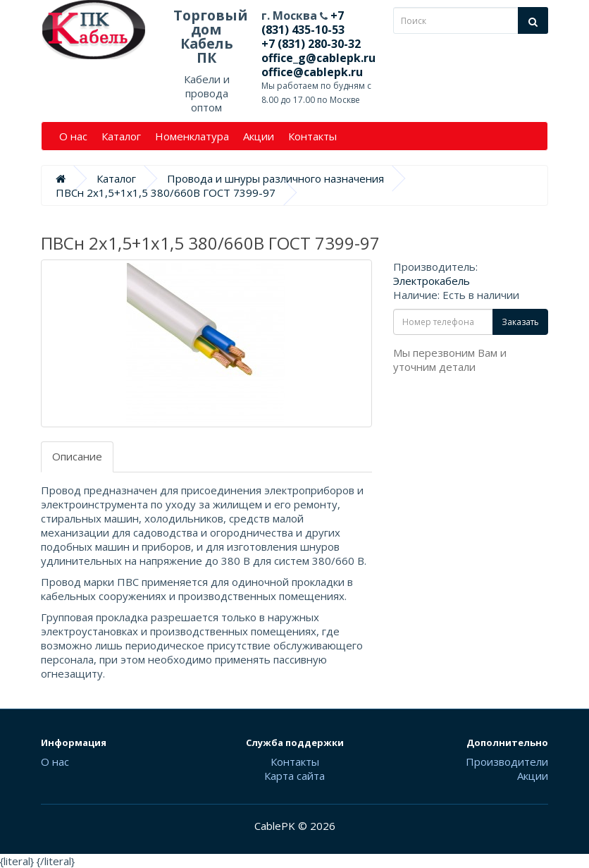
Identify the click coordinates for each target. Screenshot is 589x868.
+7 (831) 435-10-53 (303, 23)
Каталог (121, 136)
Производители (507, 762)
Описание (77, 456)
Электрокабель (432, 281)
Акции (259, 136)
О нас (73, 136)
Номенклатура (192, 136)
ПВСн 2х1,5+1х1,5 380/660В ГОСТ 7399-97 (166, 192)
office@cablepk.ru (312, 72)
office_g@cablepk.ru (318, 58)
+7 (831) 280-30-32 (311, 44)
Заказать (520, 322)
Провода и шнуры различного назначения (275, 178)
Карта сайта (294, 776)
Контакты (312, 136)
